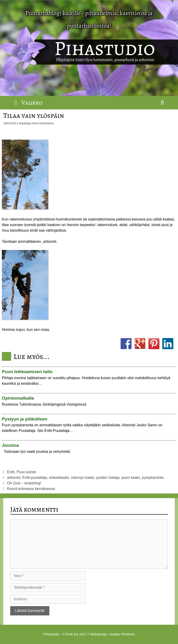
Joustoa (10, 445)
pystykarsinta (153, 478)
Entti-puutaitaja (35, 478)
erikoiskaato (59, 478)
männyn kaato (83, 478)
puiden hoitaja (108, 478)
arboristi (14, 478)
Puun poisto (27, 472)
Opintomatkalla (18, 398)
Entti (11, 472)
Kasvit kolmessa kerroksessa (31, 489)
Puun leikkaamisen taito (27, 372)
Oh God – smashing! (24, 483)
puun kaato (131, 478)
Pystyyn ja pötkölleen (25, 419)
